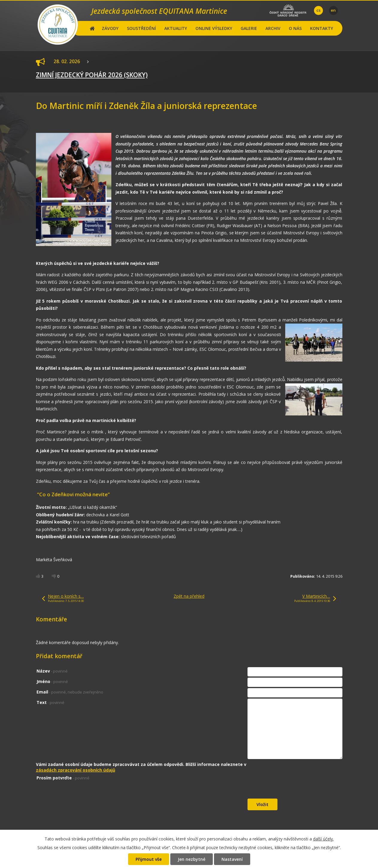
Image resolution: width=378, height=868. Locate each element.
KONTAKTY (322, 28)
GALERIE (249, 28)
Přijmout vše (149, 859)
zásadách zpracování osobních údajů (76, 770)
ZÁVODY (110, 28)
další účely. (323, 839)
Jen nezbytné (192, 859)
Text (50, 702)
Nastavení (232, 859)
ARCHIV (273, 28)
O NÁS (295, 28)
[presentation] (293, 787)
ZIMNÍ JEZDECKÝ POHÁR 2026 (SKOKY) (92, 75)
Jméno (52, 681)
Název (52, 671)
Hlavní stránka (92, 28)
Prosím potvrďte (63, 778)
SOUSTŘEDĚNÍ (141, 28)
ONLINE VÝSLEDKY (214, 28)
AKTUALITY (176, 28)
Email (70, 692)
